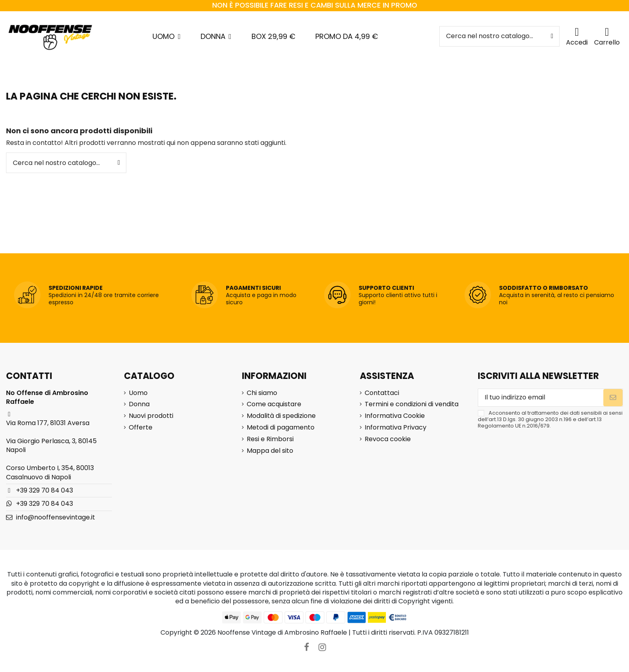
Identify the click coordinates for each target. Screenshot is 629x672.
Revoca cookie (388, 439)
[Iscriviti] (613, 398)
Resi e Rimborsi (270, 439)
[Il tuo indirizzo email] (541, 398)
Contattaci (382, 393)
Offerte (141, 428)
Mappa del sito (270, 451)
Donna (139, 404)
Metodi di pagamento (281, 428)
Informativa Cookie (395, 416)
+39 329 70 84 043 (45, 490)
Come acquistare (274, 404)
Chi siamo (262, 393)
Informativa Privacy (396, 428)
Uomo (138, 393)
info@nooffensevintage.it (56, 517)
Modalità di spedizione (281, 416)
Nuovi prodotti (151, 416)
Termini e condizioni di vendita (412, 404)
